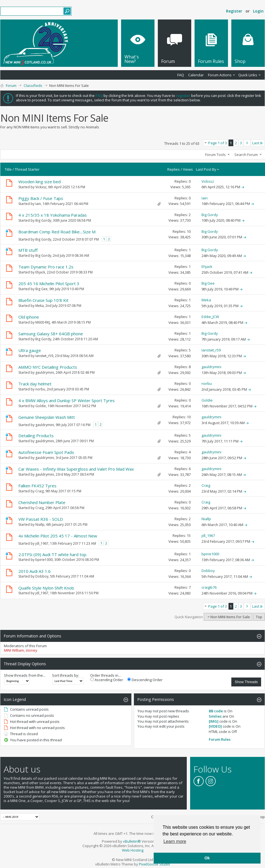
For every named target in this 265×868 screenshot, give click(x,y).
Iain (38, 204)
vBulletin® (132, 841)
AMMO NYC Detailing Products (48, 367)
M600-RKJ (43, 322)
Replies (174, 169)
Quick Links (248, 75)
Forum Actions (220, 75)
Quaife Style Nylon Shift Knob (46, 588)
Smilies (215, 716)
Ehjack (40, 272)
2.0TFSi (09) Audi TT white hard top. (53, 554)
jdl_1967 (42, 543)
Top (259, 617)
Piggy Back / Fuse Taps (41, 198)
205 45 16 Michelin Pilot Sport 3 (49, 283)
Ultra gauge (30, 350)
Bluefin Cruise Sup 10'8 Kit (43, 300)
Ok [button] (207, 858)
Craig (40, 491)
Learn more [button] (175, 841)
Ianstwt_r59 (44, 356)
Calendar (196, 75)
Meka (40, 306)
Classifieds (33, 85)
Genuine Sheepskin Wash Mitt (47, 417)
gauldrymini (45, 372)
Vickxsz (41, 187)
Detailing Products (36, 436)
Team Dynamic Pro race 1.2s (46, 267)
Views (188, 169)
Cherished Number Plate (42, 502)
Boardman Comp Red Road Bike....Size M (57, 232)
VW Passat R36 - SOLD (41, 519)
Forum (11, 85)
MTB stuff (28, 250)
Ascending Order (107, 680)
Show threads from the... (25, 675)
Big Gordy (43, 220)
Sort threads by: (66, 675)
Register (234, 11)
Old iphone (29, 317)
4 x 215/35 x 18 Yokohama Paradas (53, 215)
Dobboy (42, 576)
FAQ (181, 75)
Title (8, 169)
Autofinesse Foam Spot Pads (46, 452)
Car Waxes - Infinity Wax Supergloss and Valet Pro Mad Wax (76, 469)
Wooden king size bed (40, 182)
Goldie (41, 406)
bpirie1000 (44, 560)
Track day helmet (35, 384)
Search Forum (246, 155)
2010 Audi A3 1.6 (35, 571)
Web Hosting (133, 850)
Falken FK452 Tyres (37, 486)
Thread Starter (27, 169)
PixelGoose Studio (154, 864)
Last (258, 143)
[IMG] (214, 721)
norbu (40, 389)
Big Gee (41, 289)
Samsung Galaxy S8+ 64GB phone (51, 334)
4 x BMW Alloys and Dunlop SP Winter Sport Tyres (67, 400)
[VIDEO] (215, 726)
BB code (216, 711)
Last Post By (208, 169)
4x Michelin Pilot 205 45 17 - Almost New (58, 536)
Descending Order (145, 680)
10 (189, 231)
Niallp (40, 525)
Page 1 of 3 (218, 143)
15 (189, 536)
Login (258, 11)
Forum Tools (215, 155)
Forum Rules (220, 739)
